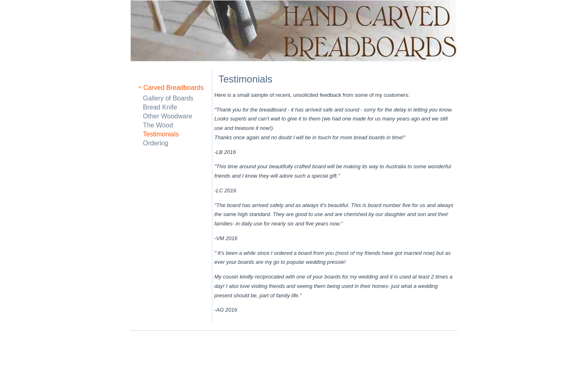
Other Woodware (168, 116)
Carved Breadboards (174, 88)
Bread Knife (160, 107)
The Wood (158, 125)
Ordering (156, 143)
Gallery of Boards (168, 98)
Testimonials (161, 134)
